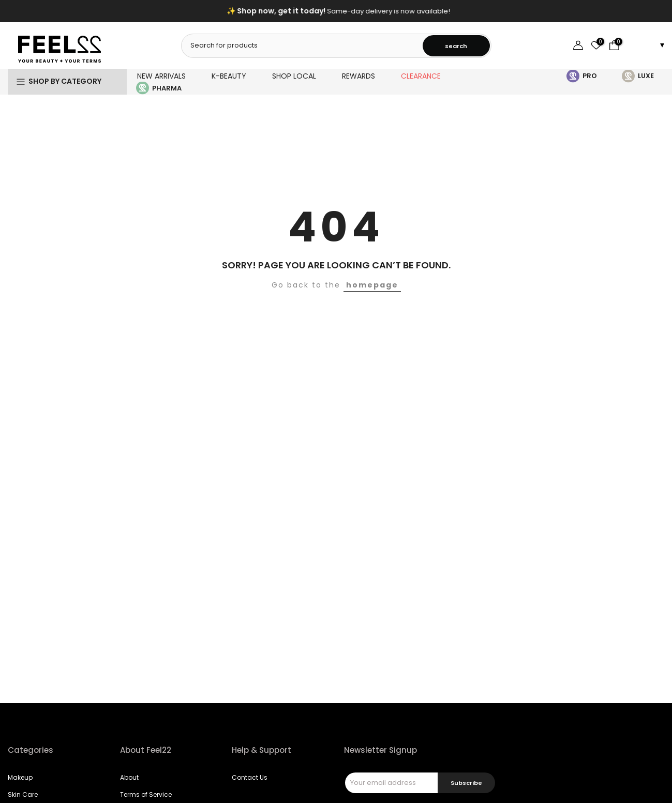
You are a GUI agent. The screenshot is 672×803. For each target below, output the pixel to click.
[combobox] (303, 46)
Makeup (20, 777)
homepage (372, 285)
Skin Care (23, 794)
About (129, 777)
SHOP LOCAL (294, 76)
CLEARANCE (421, 76)
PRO (590, 76)
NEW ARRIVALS (161, 76)
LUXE (646, 76)
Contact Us (250, 777)
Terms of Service (146, 794)
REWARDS (359, 76)
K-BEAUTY (229, 76)
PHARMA (167, 88)
